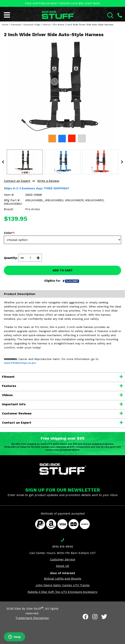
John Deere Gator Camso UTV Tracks (62, 585)
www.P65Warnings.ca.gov (20, 363)
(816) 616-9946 (63, 547)
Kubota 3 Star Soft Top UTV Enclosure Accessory (63, 592)
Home (5, 25)
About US (62, 566)
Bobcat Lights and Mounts (63, 579)
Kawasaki (16, 25)
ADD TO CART (63, 270)
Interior (47, 25)
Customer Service (63, 559)
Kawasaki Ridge (32, 25)
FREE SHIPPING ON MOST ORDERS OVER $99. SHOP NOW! (63, 3)
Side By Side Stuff (29, 609)
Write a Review (48, 181)
